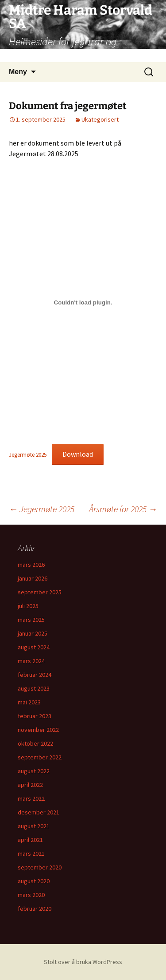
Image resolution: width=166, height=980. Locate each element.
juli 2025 (28, 606)
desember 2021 (39, 812)
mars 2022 (31, 798)
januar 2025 (33, 633)
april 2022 (30, 785)
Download (78, 454)
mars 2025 (31, 620)
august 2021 (34, 826)
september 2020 (40, 867)
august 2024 (34, 647)
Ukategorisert (100, 119)
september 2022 (40, 757)
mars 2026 (31, 565)
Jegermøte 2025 (28, 454)
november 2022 (38, 730)
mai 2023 (29, 702)
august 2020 (34, 881)
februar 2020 (35, 909)
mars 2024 (31, 661)
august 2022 (34, 771)
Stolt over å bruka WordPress (83, 962)
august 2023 (34, 688)
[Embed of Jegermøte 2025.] (83, 303)
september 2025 (40, 592)
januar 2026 (33, 578)
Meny (18, 72)
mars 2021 (31, 854)
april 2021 (30, 840)
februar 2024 (35, 675)
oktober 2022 (35, 743)
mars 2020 (31, 895)
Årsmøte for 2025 (123, 509)
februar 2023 (35, 716)
